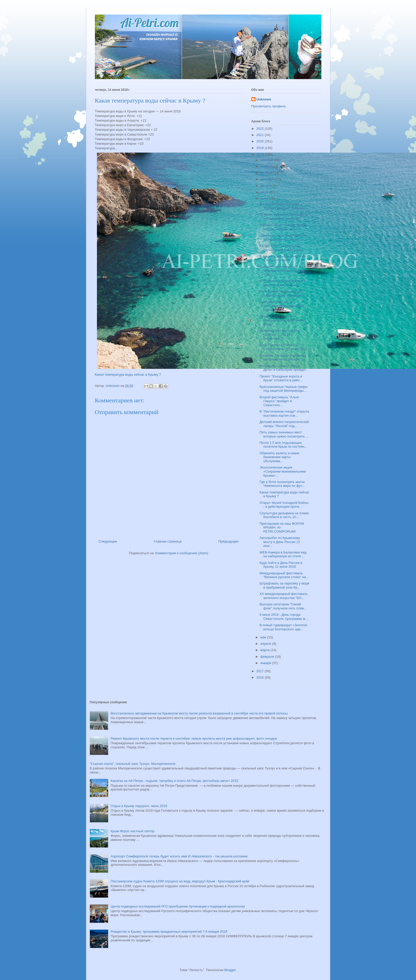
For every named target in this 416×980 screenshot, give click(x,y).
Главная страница (168, 541)
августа (266, 186)
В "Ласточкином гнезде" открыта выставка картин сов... (284, 413)
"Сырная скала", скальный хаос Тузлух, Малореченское (133, 764)
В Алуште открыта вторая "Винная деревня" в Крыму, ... (284, 206)
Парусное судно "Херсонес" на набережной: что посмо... (283, 237)
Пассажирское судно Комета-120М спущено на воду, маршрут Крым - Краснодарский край (180, 881)
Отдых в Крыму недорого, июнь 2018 (139, 806)
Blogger (230, 970)
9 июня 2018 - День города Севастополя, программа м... (284, 617)
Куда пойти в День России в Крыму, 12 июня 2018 (281, 565)
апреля (266, 644)
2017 (261, 671)
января (266, 663)
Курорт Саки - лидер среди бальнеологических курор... (282, 248)
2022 (261, 129)
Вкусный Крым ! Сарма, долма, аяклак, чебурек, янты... (283, 227)
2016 (261, 677)
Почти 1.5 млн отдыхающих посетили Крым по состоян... (283, 445)
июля (265, 192)
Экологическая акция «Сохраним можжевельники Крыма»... (283, 471)
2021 (261, 135)
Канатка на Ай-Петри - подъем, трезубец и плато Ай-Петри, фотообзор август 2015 (174, 781)
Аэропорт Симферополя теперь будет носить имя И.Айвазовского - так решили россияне (179, 856)
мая (264, 637)
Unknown (264, 99)
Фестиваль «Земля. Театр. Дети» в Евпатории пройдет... (284, 368)
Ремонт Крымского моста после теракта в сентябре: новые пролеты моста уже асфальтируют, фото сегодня (194, 738)
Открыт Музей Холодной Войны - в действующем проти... (284, 505)
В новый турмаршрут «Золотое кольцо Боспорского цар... (283, 627)
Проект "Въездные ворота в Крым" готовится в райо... (281, 378)
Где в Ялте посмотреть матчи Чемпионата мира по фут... (282, 484)
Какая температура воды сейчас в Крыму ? (128, 375)
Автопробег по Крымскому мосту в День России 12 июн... (280, 542)
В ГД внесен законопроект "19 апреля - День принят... (283, 283)
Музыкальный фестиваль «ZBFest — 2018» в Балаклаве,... (279, 334)
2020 (261, 141)
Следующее (108, 541)
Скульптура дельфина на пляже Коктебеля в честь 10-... (284, 515)
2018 (261, 154)
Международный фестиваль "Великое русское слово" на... (284, 575)
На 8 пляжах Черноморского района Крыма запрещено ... (283, 293)
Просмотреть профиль (269, 106)
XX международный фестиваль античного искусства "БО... (284, 596)
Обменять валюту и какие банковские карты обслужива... (279, 457)
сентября (268, 179)
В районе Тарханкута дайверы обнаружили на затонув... (283, 357)
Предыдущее (228, 541)
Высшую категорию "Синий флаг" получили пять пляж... (283, 606)
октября (267, 173)
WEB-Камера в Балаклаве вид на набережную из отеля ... (283, 554)
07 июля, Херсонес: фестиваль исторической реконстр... (283, 217)
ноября (266, 166)
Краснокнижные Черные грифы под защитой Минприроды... (284, 389)
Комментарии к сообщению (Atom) (182, 553)
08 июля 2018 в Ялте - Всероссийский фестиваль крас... (282, 320)
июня (265, 199)
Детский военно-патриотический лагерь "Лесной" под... (284, 424)
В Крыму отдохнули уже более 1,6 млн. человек (283, 258)
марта (265, 650)
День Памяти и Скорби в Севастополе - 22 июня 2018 (283, 347)
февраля (268, 657)
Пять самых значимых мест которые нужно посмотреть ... (284, 434)
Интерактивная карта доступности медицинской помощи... (282, 306)
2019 (261, 148)
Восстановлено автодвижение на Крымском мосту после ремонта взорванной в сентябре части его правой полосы (199, 713)
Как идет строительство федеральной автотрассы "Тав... (281, 271)
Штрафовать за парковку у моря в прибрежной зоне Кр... (284, 585)
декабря (267, 160)
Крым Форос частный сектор (133, 831)
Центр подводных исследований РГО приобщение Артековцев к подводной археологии (178, 906)
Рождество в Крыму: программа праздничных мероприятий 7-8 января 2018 (169, 932)
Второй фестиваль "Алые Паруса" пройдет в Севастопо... (279, 401)
